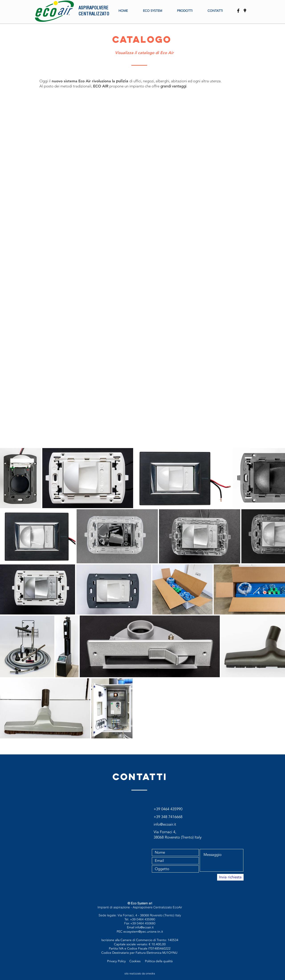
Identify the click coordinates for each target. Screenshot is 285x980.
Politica (150, 961)
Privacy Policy (117, 961)
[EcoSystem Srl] (245, 11)
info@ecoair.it (144, 927)
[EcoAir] (238, 11)
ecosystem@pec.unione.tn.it (143, 932)
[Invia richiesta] (230, 877)
